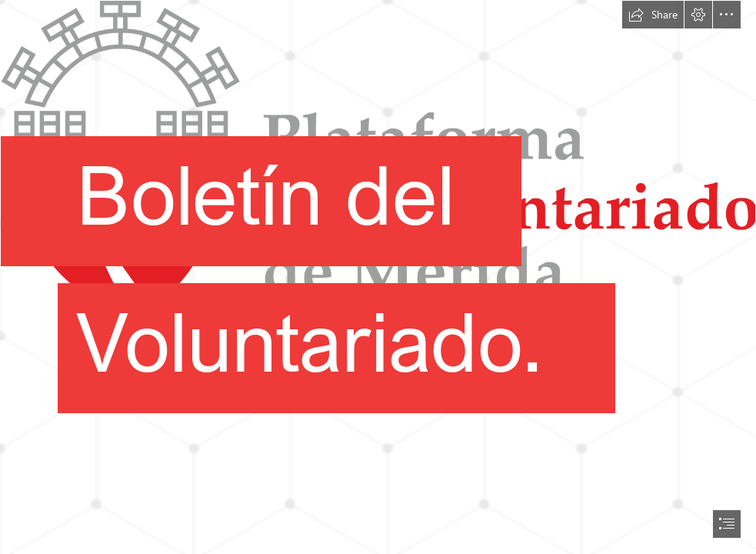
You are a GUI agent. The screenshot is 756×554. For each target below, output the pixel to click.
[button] (653, 15)
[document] (378, 277)
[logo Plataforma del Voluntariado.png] (378, 235)
